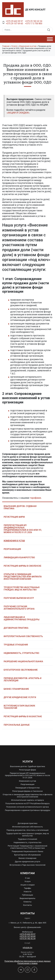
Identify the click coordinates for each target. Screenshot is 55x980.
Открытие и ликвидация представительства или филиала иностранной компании (23, 577)
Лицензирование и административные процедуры (22, 618)
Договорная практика (16, 628)
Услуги (14, 46)
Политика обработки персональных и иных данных (27, 961)
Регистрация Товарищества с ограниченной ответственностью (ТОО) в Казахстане (27, 847)
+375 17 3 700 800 (34, 24)
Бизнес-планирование (16, 689)
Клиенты (27, 902)
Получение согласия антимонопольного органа (19, 608)
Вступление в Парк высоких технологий (19, 707)
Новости (27, 892)
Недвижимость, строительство (21, 653)
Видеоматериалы (27, 898)
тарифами (35, 498)
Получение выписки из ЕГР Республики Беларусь (27, 803)
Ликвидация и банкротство (19, 557)
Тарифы (27, 888)
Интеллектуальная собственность (23, 636)
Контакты (28, 905)
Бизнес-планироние (27, 858)
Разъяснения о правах (27, 963)
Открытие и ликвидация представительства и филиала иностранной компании (27, 796)
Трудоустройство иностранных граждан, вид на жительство (22, 589)
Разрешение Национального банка (23, 661)
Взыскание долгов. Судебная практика (20, 507)
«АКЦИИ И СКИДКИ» (18, 113)
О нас (28, 878)
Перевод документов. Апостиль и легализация (23, 679)
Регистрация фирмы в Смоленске (22, 566)
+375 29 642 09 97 (14, 21)
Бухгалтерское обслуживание (21, 670)
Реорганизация (12, 549)
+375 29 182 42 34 (34, 21)
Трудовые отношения (16, 645)
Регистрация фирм (14, 517)
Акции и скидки (28, 885)
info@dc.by (27, 948)
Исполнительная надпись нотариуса (27, 800)
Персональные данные (17, 725)
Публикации (27, 895)
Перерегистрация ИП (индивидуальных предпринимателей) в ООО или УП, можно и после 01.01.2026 (23, 529)
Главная (6, 46)
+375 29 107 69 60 (14, 24)
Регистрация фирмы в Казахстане (23, 716)
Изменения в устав (28, 46)
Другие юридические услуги (20, 697)
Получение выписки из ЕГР (19, 598)
